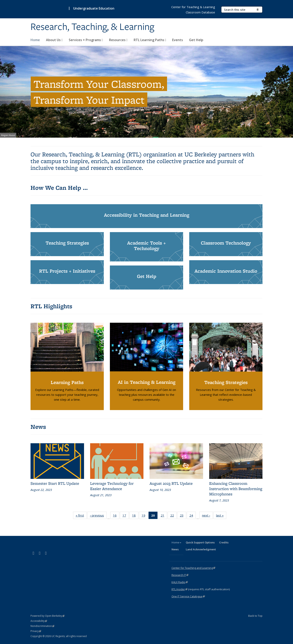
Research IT (180, 575)
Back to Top (255, 616)
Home (35, 40)
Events (178, 40)
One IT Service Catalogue (188, 596)
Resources (118, 40)
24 (193, 516)
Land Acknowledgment (201, 549)
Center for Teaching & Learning (193, 7)
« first (81, 516)
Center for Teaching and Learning (193, 568)
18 (135, 516)
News (175, 549)
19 (145, 516)
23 (183, 516)
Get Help (196, 40)
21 (164, 516)
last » (221, 516)
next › (207, 516)
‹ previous (98, 516)
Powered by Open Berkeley (48, 616)
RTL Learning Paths (150, 40)
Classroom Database (200, 12)
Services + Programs (86, 40)
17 (126, 516)
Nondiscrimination (42, 626)
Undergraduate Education (94, 8)
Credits (224, 542)
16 (116, 516)
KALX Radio (180, 582)
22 (173, 516)
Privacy (36, 631)
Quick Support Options (200, 542)
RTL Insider (179, 589)
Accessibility (39, 621)
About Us (54, 40)
